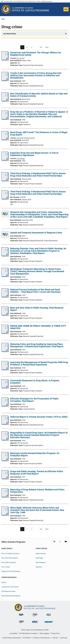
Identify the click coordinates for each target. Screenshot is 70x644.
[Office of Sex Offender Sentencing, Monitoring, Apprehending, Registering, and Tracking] (49, 623)
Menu (66, 9)
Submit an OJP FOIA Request (11, 571)
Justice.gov (64, 638)
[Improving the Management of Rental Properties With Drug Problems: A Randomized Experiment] (5, 370)
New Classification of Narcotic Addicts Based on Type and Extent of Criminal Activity (39, 95)
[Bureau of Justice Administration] (21, 616)
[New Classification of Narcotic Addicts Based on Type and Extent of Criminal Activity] (5, 101)
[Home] (30, 9)
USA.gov (55, 638)
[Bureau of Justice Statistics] (35, 617)
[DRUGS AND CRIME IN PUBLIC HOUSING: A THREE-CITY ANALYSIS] (5, 333)
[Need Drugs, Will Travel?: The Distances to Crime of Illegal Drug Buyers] (5, 140)
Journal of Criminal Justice (26, 138)
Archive (4, 582)
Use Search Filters (10, 34)
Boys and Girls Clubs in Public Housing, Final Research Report (37, 309)
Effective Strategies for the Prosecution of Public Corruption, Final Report (34, 400)
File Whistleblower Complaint (29, 633)
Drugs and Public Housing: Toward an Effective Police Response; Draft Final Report (37, 473)
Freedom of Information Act (42, 638)
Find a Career (6, 567)
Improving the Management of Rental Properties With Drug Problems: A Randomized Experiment (39, 363)
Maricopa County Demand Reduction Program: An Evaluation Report (35, 454)
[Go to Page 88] (41, 47)
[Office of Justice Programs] (6, 9)
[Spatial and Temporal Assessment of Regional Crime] (5, 235)
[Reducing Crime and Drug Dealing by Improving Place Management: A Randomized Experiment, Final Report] (5, 351)
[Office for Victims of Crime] (35, 623)
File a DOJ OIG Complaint (10, 558)
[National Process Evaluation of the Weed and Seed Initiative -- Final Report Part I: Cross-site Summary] (5, 297)
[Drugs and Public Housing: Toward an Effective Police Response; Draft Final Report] (5, 479)
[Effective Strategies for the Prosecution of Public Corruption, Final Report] (5, 406)
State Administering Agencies (11, 596)
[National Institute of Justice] (49, 616)
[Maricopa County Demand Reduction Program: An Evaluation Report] (5, 461)
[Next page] (48, 47)
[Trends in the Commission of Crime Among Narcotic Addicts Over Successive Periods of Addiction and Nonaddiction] (5, 80)
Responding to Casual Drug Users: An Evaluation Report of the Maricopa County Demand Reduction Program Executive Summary (39, 435)
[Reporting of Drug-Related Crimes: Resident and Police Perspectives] (5, 497)
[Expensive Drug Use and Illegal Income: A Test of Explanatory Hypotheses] (5, 160)
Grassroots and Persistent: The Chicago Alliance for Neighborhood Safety (36, 54)
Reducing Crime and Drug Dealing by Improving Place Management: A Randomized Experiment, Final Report (37, 345)
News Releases (41, 562)
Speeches (39, 567)
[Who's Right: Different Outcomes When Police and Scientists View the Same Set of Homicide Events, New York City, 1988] (5, 515)
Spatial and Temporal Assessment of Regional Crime (36, 233)
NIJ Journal (20, 58)
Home (3, 19)
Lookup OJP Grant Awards (10, 587)
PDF (12, 204)
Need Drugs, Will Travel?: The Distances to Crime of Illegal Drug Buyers (39, 134)
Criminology (21, 158)
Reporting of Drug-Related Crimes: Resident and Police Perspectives (37, 491)
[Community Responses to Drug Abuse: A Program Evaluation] (5, 388)
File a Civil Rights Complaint (10, 553)
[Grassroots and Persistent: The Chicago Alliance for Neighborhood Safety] (5, 60)
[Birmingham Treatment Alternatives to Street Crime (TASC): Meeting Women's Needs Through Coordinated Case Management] (5, 276)
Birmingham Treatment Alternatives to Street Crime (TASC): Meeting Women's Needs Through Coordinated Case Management (37, 271)
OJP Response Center (8, 591)
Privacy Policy (55, 633)
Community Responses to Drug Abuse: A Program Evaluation (35, 382)
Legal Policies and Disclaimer (12, 638)
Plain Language (44, 633)
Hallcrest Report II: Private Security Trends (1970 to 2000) (39, 417)
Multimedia (39, 558)
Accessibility (13, 633)
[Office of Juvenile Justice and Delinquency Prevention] (21, 623)
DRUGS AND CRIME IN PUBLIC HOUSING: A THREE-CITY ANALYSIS (38, 327)
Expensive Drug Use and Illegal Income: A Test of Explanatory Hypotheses (34, 154)
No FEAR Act (27, 638)
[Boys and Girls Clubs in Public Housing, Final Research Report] (5, 315)
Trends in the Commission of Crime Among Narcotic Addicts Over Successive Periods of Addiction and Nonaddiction (36, 75)
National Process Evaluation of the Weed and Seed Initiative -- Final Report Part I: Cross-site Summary (35, 291)
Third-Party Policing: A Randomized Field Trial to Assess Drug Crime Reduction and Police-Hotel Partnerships (38, 175)
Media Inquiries (41, 553)
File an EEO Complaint (9, 562)
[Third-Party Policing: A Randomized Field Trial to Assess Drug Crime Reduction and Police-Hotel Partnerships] (5, 181)
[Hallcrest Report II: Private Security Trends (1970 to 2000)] (5, 424)
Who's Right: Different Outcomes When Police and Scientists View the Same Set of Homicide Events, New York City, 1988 (37, 510)
